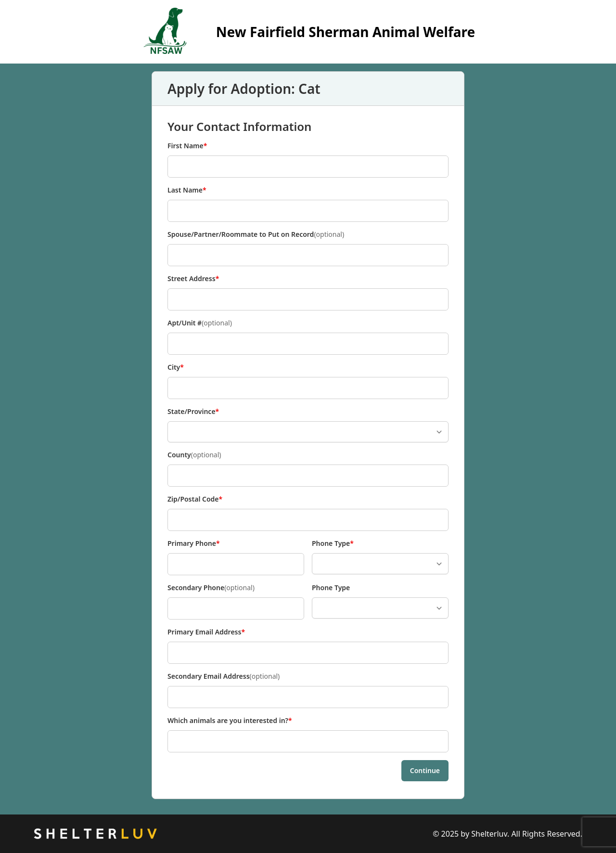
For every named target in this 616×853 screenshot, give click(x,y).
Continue (425, 770)
